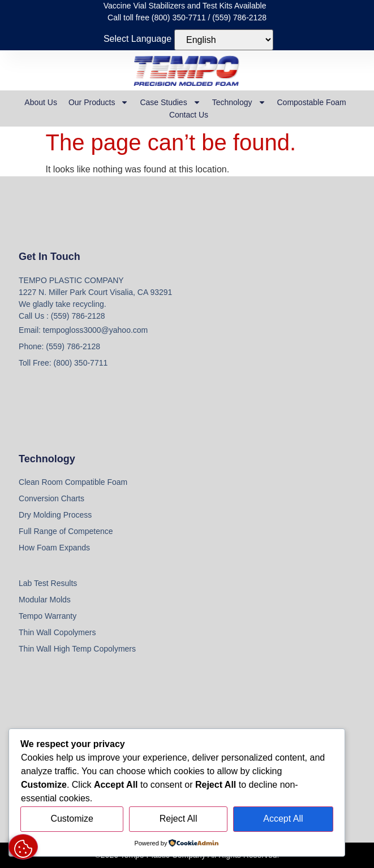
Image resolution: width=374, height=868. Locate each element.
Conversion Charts (51, 498)
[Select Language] (224, 40)
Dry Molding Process (55, 515)
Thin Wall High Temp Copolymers (77, 649)
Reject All (179, 819)
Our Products (98, 102)
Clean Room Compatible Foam (73, 482)
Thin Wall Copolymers (57, 632)
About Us (41, 102)
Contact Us (189, 115)
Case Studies (170, 102)
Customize (72, 819)
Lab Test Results (48, 583)
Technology (239, 102)
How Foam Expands (54, 548)
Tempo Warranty (48, 616)
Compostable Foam (312, 102)
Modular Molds (45, 600)
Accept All (283, 819)
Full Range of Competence (66, 531)
